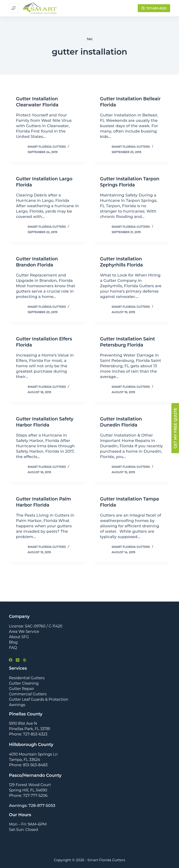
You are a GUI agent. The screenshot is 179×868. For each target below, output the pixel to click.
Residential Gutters (27, 678)
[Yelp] (25, 660)
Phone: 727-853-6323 (28, 734)
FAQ (13, 647)
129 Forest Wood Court (30, 785)
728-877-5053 (42, 805)
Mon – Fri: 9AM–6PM (28, 824)
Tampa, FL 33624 (24, 759)
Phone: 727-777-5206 (28, 796)
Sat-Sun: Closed (23, 830)
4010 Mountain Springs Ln (33, 754)
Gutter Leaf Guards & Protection (38, 699)
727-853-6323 (154, 8)
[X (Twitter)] (18, 660)
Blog (13, 642)
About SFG (19, 637)
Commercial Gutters (28, 694)
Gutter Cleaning (24, 683)
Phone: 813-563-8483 (28, 765)
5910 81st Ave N (23, 723)
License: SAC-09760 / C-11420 (36, 626)
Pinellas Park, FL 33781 (29, 729)
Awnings (17, 705)
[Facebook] (11, 660)
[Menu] (14, 8)
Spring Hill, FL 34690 (28, 790)
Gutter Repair (21, 688)
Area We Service (24, 631)
